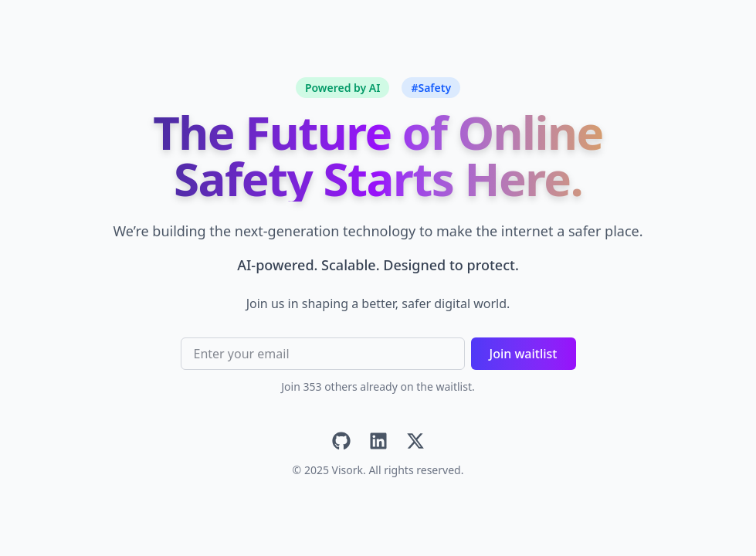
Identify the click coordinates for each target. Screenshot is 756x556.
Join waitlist (524, 354)
